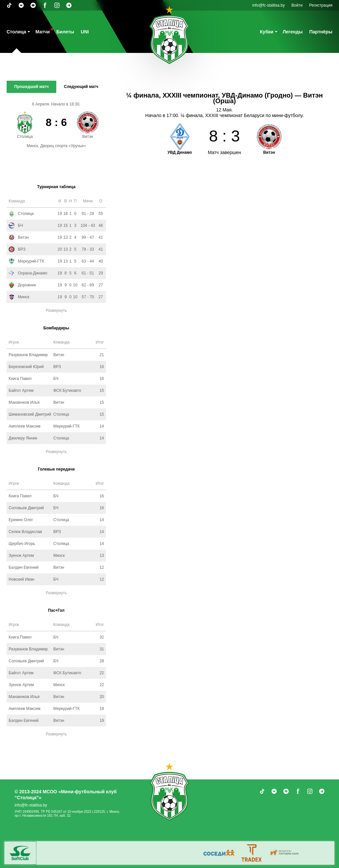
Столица (16, 32)
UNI (85, 32)
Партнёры (321, 32)
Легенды (293, 32)
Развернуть (56, 310)
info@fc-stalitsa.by (268, 5)
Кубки (267, 32)
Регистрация (321, 5)
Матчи (43, 32)
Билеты (65, 32)
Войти (297, 5)
